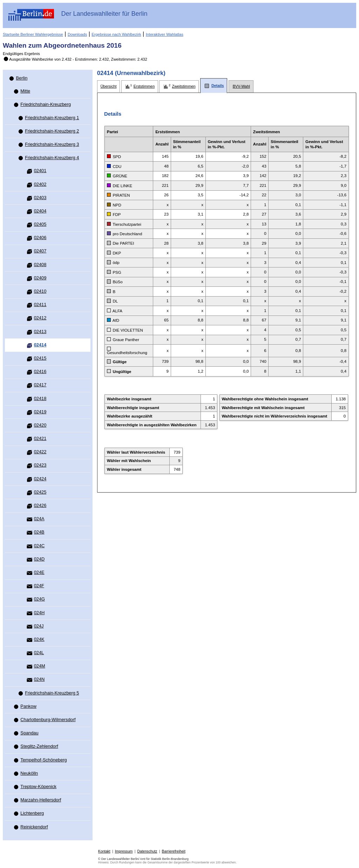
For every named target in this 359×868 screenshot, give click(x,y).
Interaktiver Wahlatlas (165, 34)
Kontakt (104, 851)
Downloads (77, 34)
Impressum (124, 851)
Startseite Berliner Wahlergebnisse (33, 34)
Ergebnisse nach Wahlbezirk (116, 34)
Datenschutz (147, 851)
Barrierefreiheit (174, 851)
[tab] (109, 86)
